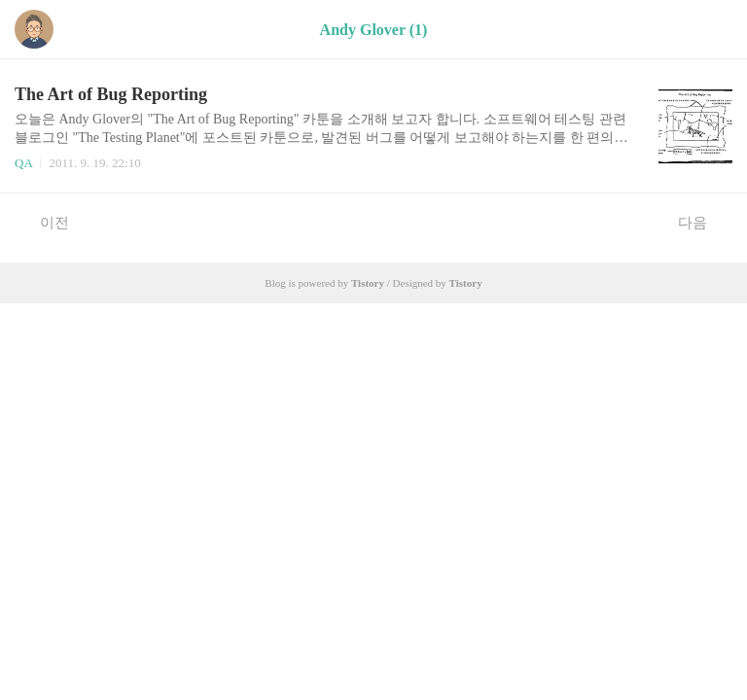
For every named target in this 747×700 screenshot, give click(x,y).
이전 (44, 222)
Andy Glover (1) (374, 30)
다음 (703, 222)
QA (23, 163)
